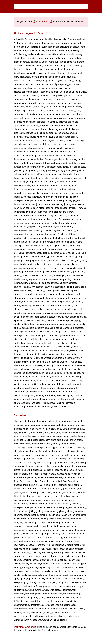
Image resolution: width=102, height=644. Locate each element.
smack (67, 309)
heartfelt (46, 178)
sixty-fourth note (59, 306)
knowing (82, 208)
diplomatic (73, 122)
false (77, 156)
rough (31, 283)
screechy (50, 290)
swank (33, 347)
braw (17, 77)
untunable (45, 377)
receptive (30, 545)
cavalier (18, 88)
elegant (73, 144)
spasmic (29, 320)
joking (47, 204)
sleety (27, 309)
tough (37, 358)
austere (38, 66)
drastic (67, 137)
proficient (42, 268)
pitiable (52, 257)
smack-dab (77, 309)
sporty (66, 575)
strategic (18, 336)
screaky (29, 290)
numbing (18, 234)
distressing (31, 133)
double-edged (55, 137)
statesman (30, 332)
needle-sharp (57, 223)
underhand (36, 369)
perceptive (19, 253)
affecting (75, 50)
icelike (54, 189)
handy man (51, 174)
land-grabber (55, 212)
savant (27, 287)
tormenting (72, 354)
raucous (44, 275)
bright (41, 77)
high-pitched (33, 182)
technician (48, 350)
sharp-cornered (22, 298)
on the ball (55, 238)
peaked (59, 249)
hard (60, 174)
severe (51, 294)
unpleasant (80, 399)
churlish (52, 88)
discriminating (40, 399)
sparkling (82, 317)
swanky (41, 347)
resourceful (53, 279)
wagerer (26, 384)
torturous (19, 358)
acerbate (25, 47)
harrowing (68, 174)
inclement (65, 193)
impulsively (45, 193)
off (58, 234)
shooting (39, 302)
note (79, 231)
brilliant (49, 77)
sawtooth (49, 287)
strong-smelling (79, 336)
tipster (38, 354)
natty (34, 223)
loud (34, 216)
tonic (66, 594)
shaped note (68, 294)
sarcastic (73, 283)
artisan (79, 58)
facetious (69, 156)
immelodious (68, 189)
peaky (67, 249)
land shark (43, 212)
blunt (41, 73)
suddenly (75, 339)
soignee (18, 317)
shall (58, 294)
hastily (17, 178)
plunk (26, 261)
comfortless (45, 96)
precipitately (33, 264)
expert (72, 152)
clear (48, 451)
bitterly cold (20, 73)
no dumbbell (49, 227)
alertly (79, 54)
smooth (25, 313)
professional (20, 268)
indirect (27, 197)
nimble (73, 223)
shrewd (68, 302)
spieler (17, 324)
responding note (68, 279)
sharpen (45, 556)
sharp (17, 403)
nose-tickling (50, 231)
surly (49, 343)
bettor (47, 69)
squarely (39, 328)
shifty (31, 302)
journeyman (70, 204)
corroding (42, 103)
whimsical (25, 388)
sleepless (19, 309)
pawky (51, 249)
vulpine (18, 384)
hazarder (26, 178)
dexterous (42, 122)
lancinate (25, 403)
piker (74, 253)
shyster (31, 306)
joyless (80, 204)
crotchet (49, 111)
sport (47, 324)
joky (53, 204)
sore (51, 317)
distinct (78, 395)
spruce (18, 328)
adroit (55, 50)
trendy (78, 358)
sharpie (82, 298)
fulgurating (48, 403)
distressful (19, 133)
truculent (56, 362)
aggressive (29, 54)
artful (72, 58)
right (79, 279)
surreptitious (71, 343)
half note (40, 174)
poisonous (54, 261)
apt (47, 58)
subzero (57, 339)
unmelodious (55, 373)
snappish (82, 564)
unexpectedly (73, 369)
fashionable (33, 159)
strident (33, 336)
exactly (59, 148)
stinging (66, 332)
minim (82, 216)
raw (50, 275)
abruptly (36, 43)
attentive (18, 66)
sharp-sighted (37, 298)
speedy (61, 320)
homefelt (45, 182)
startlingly (19, 332)
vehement (19, 381)
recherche (78, 275)
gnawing (41, 170)
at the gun (54, 62)
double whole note (38, 137)
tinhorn (30, 354)
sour (67, 317)
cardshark (19, 84)
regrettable (34, 279)
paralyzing (75, 245)
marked (63, 216)
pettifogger (42, 253)
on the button (67, 238)
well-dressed (60, 384)
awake (56, 66)
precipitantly (20, 264)
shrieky (18, 306)
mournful (57, 219)
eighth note (46, 144)
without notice (70, 392)
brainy (73, 73)
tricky (32, 362)
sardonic (18, 287)
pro (76, 264)
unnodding (79, 373)
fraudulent (39, 163)
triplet (48, 362)
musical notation (43, 407)
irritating (60, 200)
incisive (55, 193)
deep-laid (29, 118)
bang (63, 66)
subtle (48, 339)
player (60, 257)
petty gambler (55, 253)
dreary (74, 137)
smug (32, 313)
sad (44, 283)
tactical (68, 347)
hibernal (82, 178)
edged (36, 144)
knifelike (73, 208)
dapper (41, 114)
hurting (75, 186)
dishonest (35, 129)
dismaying (53, 129)
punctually (71, 268)
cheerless (28, 88)
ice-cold (32, 189)
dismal (44, 129)
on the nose (60, 242)
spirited (32, 575)
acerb (17, 47)
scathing (59, 287)
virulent (65, 381)
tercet (57, 350)
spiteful (31, 324)
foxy (31, 163)
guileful (31, 174)
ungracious (20, 373)
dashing (56, 114)
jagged (76, 200)
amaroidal (31, 58)
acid (50, 47)
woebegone (42, 395)
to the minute (48, 354)
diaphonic (52, 122)
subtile (41, 339)
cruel (57, 111)
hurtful (67, 186)
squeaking (50, 328)
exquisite (37, 156)
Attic (36, 39)
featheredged (51, 159)
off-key (64, 234)
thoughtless (20, 354)
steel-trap (49, 332)
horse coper (71, 182)
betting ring (37, 69)
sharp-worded (67, 399)
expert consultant (23, 156)
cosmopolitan (64, 103)
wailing (35, 384)
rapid (25, 275)
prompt (61, 268)
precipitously (58, 264)
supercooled (32, 343)
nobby (70, 227)
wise (78, 616)
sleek (76, 306)
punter (17, 272)
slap (70, 306)
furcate (18, 167)
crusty (64, 111)
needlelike (27, 399)
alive (22, 58)
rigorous (18, 283)
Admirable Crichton (24, 39)
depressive (20, 122)
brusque (71, 77)
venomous (30, 381)
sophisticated (41, 317)
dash (48, 114)
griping (18, 174)
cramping (56, 107)
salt (60, 283)
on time (71, 242)
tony (63, 354)
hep (75, 178)
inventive (50, 200)
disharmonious (21, 129)
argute (65, 58)
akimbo (55, 54)
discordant (60, 125)
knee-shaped (61, 208)
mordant (31, 219)
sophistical (28, 317)
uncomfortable (78, 365)
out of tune (43, 245)
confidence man (32, 99)
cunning (71, 111)
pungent (81, 268)
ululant (28, 365)
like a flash (68, 212)
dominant (73, 133)
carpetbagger (65, 84)
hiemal (17, 182)
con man (18, 99)
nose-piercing (36, 231)
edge (29, 144)
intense (41, 200)
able (16, 421)
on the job (34, 242)
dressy (55, 141)
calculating (68, 81)
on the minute (46, 242)
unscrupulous (21, 377)
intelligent (19, 200)
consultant (72, 99)
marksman (73, 216)
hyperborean (20, 189)
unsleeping (34, 377)
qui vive (46, 272)
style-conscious (22, 339)
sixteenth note (43, 306)
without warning (22, 395)
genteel (18, 170)
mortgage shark (44, 219)
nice (16, 522)
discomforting (33, 125)
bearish (70, 66)
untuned (55, 377)
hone (53, 182)
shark (78, 294)
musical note (77, 219)
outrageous (55, 245)
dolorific (41, 133)
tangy (17, 350)
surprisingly (58, 343)
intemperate (31, 200)
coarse (36, 92)
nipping (32, 227)
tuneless (65, 362)
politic (63, 261)
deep (84, 114)
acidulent (64, 47)
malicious (42, 216)
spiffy (24, 324)
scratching (59, 403)
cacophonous (48, 81)
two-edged (76, 362)
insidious (73, 197)
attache (81, 62)
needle (79, 519)
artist (17, 62)
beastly (79, 66)
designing (31, 122)
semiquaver (72, 290)
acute (41, 50)
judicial (69, 511)
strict (26, 336)
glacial (32, 170)
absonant (46, 43)
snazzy (54, 313)
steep (58, 332)
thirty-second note (74, 350)
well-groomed (74, 384)
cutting (34, 114)
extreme (59, 156)
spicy (78, 320)
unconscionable (22, 369)
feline (62, 159)
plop (66, 257)
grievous (81, 170)
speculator (52, 320)
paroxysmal (20, 249)
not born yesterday (66, 231)
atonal (63, 62)
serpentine (29, 294)
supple (43, 343)
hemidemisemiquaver (61, 178)
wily (76, 388)
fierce (68, 159)
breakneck (25, 77)
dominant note (21, 137)
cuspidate (19, 114)
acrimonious (20, 50)
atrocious (71, 62)
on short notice (21, 238)
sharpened (64, 298)
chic (36, 88)
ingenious (37, 197)
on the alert (43, 238)
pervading (31, 253)
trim (42, 362)
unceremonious (62, 365)
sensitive (19, 294)
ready (69, 275)
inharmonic (48, 197)
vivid (80, 381)
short (47, 302)
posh (84, 261)
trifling (17, 601)
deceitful (76, 114)
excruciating (20, 152)
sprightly (81, 324)
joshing (59, 204)
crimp (17, 111)
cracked (29, 107)
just (75, 511)
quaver (38, 272)
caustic (76, 84)
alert (73, 54)
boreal (66, 73)
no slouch (61, 227)
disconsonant (47, 125)
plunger (80, 257)
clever (67, 88)
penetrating (76, 249)
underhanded (49, 369)
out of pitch (20, 245)
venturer (41, 381)
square (31, 328)
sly (62, 309)
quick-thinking (64, 272)
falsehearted (20, 159)
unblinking (49, 365)
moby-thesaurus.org (24, 627)
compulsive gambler (62, 96)
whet (17, 388)
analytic (72, 429)
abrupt (28, 43)
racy (66, 541)
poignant (35, 261)
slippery (48, 309)
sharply (18, 302)
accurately (78, 43)
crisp (23, 111)
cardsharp (30, 84)
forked (25, 163)
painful (65, 245)
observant (29, 234)
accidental (67, 43)
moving (66, 219)
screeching (39, 290)
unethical (61, 369)
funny (77, 163)
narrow (52, 519)
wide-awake (67, 388)
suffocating (20, 343)
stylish (34, 339)
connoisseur (60, 99)
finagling (76, 159)
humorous (45, 186)
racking (18, 275)
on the (33, 238)
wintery (41, 392)
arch (52, 58)
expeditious (44, 152)
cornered (31, 103)
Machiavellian (46, 39)
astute (44, 62)
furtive (33, 167)
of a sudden (50, 234)
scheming (69, 287)
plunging (18, 261)
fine (84, 159)
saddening (52, 283)
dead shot (66, 114)
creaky (79, 107)
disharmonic (72, 125)
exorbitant (32, 152)
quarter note (28, 272)
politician (71, 261)
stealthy (40, 332)
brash (80, 73)
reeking (24, 279)
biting (53, 69)
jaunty (17, 204)
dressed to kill (43, 141)
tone (58, 354)
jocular (40, 204)
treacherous (51, 358)
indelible (18, 197)
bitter (59, 69)
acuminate (32, 50)
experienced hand (59, 152)
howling (35, 186)
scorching (19, 290)
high (24, 182)
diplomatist (20, 125)
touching (28, 358)
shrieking (78, 302)
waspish (71, 613)
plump (72, 257)
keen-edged (26, 208)
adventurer (64, 50)
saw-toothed (38, 287)
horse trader (20, 186)
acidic (56, 47)
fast (42, 159)
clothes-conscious (23, 92)
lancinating (36, 403)
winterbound (20, 392)
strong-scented (63, 336)
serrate (39, 294)
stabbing (69, 328)
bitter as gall (69, 69)
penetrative (53, 399)
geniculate (68, 167)
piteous (44, 257)
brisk (56, 77)
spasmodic (40, 320)
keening (50, 208)
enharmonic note (35, 148)
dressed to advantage (25, 141)
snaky (39, 313)
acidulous (75, 47)
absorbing (56, 43)
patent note (32, 249)
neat (47, 223)
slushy (56, 309)
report (44, 279)
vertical (49, 381)
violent (57, 381)
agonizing (46, 54)
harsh (77, 174)
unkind (45, 373)
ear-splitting (20, 144)
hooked (60, 182)
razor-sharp (20, 407)
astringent (35, 62)
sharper (74, 298)
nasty (28, 223)
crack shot (19, 107)
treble (61, 358)
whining (35, 388)
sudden (65, 339)
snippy (70, 313)
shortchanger (57, 302)
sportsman (70, 324)
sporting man (57, 324)
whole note (55, 388)
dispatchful (65, 129)
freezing (49, 163)
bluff (35, 73)
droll (69, 141)
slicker (40, 309)
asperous (25, 62)
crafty (48, 107)
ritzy (25, 283)
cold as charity (53, 92)
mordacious (20, 219)
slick (34, 309)
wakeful (43, 384)
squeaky (60, 328)
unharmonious (33, 373)
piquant (25, 257)
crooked (31, 111)
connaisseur (47, 99)
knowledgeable (31, 515)
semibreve (60, 290)
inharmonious (61, 197)
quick (54, 272)
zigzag (70, 395)
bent (28, 69)
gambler (41, 167)
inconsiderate (78, 193)
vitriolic (73, 381)
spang (73, 317)
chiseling (43, 88)
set (45, 294)
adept (48, 50)
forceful (30, 407)
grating (60, 170)
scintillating (80, 287)
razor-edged (59, 275)
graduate (51, 170)
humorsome (57, 186)
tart (22, 350)
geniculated (80, 167)
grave (67, 170)
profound (52, 268)
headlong (36, 178)
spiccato (70, 320)
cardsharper (42, 84)
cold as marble (21, 96)
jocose (32, 204)
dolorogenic (52, 133)
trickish (18, 362)
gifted (25, 170)
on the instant (21, 242)
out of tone (31, 245)
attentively (29, 66)
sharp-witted (51, 298)
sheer (25, 302)
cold (43, 92)
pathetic (43, 249)
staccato (79, 328)
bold (47, 73)
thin (62, 350)
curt (78, 111)
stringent (42, 336)
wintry (49, 392)
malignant (53, 216)
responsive (20, 549)
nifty (67, 223)
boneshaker (56, 73)
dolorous (63, 133)
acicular (43, 47)
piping (17, 257)
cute (27, 114)
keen (17, 208)
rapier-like (34, 275)
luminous (56, 515)
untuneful (65, 377)
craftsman (39, 107)
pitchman (34, 257)
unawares (38, 365)
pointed (44, 261)
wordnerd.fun (43, 22)
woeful (52, 395)
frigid (70, 163)
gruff (24, 174)
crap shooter (68, 107)
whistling (44, 388)
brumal (63, 77)
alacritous (65, 54)
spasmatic (19, 320)
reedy (17, 279)
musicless (19, 223)
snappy (46, 313)
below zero (20, 69)
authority (48, 66)
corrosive (52, 103)
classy (60, 88)
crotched (40, 111)
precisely (69, 264)
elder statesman (60, 144)
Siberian (72, 39)
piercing (66, 253)
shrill (24, 306)
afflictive (18, 54)
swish (60, 347)
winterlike (32, 392)
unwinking (76, 377)
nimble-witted (21, 227)
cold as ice (81, 92)
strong (51, 336)
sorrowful (59, 317)
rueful (38, 283)
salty (65, 283)
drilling (62, 141)
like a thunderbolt (23, 216)
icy (60, 189)
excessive (69, 148)
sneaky (62, 313)
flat (16, 163)
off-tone (72, 234)
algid (17, 58)
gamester (51, 167)
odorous (39, 234)
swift (54, 347)
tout (42, 358)
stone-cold (76, 332)
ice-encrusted (43, 189)
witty (33, 395)
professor (32, 268)
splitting (40, 324)
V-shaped (82, 39)
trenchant (70, 358)
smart (17, 313)
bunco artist (20, 81)
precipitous (45, 264)
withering (57, 392)
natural (41, 223)
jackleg (68, 200)
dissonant (76, 129)
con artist (77, 96)
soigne (78, 313)
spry (24, 328)
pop (78, 261)
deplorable (68, 118)
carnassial (71, 403)
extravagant (48, 156)
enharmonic (20, 148)
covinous (76, 103)
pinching (82, 253)
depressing (80, 118)
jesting (24, 204)
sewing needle (59, 407)
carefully (53, 84)
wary (51, 384)
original (79, 242)
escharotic (50, 148)
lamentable (20, 212)
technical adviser (33, 350)
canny (77, 81)
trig (37, 362)
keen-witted (39, 208)
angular (40, 58)
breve (34, 77)
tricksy (25, 362)
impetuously (33, 193)
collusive (34, 96)
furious (26, 167)
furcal (83, 163)
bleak (29, 73)
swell (48, 347)
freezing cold (61, 163)
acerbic (34, 47)
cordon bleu (20, 103)
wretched (61, 395)
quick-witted (78, 272)
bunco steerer (34, 81)
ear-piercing (78, 141)
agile (38, 54)
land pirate (31, 212)
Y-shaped (19, 43)
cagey (59, 81)
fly (19, 163)
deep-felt (19, 118)
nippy (39, 227)
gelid (59, 167)
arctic (58, 58)
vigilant (73, 609)
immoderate (20, 193)
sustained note (21, 347)
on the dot (80, 238)
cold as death (68, 92)
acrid (83, 47)
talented (76, 347)
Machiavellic (60, 39)
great (73, 170)
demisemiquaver (54, 118)
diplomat (63, 122)
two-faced (19, 365)
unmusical (68, 373)
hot (29, 186)
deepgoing (40, 118)
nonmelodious (21, 231)
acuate (18, 399)
